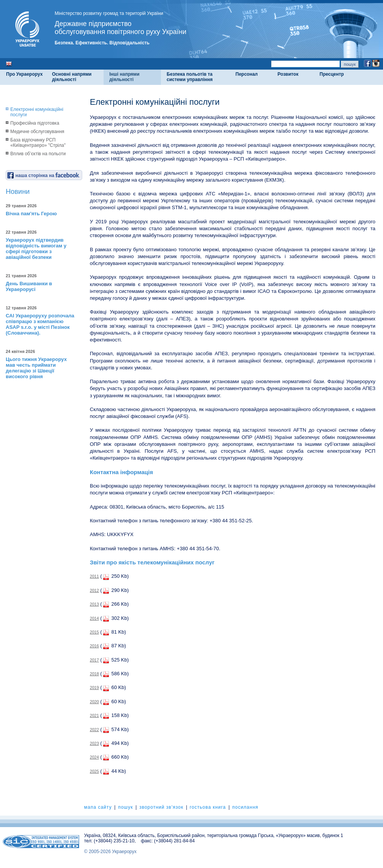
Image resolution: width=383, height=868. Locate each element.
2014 (94, 618)
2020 (94, 702)
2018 (94, 674)
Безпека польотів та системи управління (190, 77)
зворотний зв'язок (161, 807)
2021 (94, 715)
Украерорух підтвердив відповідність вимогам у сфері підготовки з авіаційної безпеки (36, 249)
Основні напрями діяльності (72, 77)
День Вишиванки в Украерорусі (29, 286)
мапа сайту (98, 807)
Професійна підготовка (35, 123)
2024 (94, 757)
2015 (94, 632)
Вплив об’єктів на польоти (38, 154)
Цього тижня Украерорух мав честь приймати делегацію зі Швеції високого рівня (36, 368)
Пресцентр (332, 74)
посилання (245, 807)
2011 (94, 576)
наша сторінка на (43, 176)
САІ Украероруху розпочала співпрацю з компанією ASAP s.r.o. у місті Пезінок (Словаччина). (40, 324)
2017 (94, 660)
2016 (94, 646)
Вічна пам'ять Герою (31, 214)
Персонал (247, 74)
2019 (94, 688)
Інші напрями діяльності (124, 77)
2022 (94, 730)
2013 (94, 604)
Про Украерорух (24, 74)
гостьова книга (208, 807)
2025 (94, 771)
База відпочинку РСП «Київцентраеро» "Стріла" (38, 143)
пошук (126, 807)
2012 (94, 590)
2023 (94, 743)
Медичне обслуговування (37, 132)
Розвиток (288, 74)
